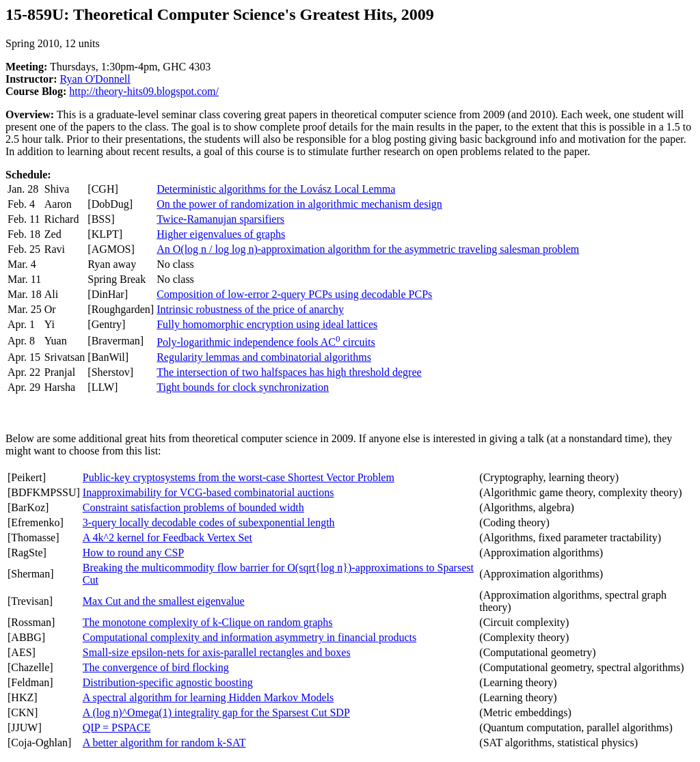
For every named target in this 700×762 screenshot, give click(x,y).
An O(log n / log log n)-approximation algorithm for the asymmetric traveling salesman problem (368, 249)
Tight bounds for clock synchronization (243, 387)
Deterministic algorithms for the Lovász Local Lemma (276, 189)
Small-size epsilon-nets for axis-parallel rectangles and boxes (217, 652)
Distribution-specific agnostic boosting (168, 682)
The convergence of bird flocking (156, 667)
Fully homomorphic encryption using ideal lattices (267, 324)
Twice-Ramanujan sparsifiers (220, 219)
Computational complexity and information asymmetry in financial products (250, 637)
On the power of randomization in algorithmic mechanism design (299, 204)
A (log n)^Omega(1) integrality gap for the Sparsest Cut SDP (216, 712)
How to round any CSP (133, 553)
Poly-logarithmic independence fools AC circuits (266, 342)
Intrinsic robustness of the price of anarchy (250, 309)
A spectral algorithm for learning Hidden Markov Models (208, 697)
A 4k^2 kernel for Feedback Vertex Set (167, 538)
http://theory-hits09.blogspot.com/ (144, 91)
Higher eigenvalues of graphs (221, 234)
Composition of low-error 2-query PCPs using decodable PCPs (294, 294)
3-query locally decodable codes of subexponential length (209, 522)
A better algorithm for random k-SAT (164, 743)
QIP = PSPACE (117, 727)
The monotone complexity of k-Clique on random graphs (208, 622)
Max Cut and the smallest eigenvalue (164, 601)
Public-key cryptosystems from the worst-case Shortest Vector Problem (239, 477)
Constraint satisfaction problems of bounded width (193, 507)
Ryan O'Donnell (95, 79)
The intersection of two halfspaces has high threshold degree (289, 372)
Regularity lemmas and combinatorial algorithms (264, 357)
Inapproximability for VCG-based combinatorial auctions (208, 492)
